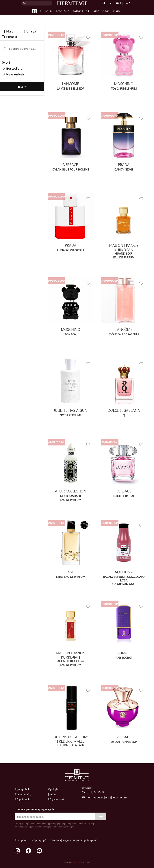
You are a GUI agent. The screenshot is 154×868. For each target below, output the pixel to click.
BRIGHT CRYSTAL (124, 496)
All (8, 63)
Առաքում (21, 840)
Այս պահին (22, 789)
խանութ (53, 794)
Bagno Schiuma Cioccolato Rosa (124, 578)
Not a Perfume (70, 415)
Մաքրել (22, 87)
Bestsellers (14, 69)
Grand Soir (124, 253)
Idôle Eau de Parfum (124, 334)
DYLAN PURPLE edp (124, 742)
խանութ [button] (46, 11)
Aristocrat (124, 658)
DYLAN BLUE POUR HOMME (71, 169)
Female (12, 37)
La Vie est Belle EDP (70, 88)
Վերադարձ (39, 840)
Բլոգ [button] (116, 11)
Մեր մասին (22, 799)
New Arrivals (15, 74)
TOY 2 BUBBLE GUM (124, 88)
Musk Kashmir (70, 496)
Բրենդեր (62, 11)
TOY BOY (71, 334)
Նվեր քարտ (81, 11)
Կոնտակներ (101, 11)
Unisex (31, 31)
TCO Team (78, 862)
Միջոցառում (56, 799)
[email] (61, 816)
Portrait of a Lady (71, 745)
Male (10, 31)
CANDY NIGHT (124, 169)
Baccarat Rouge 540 (70, 661)
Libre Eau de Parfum (71, 577)
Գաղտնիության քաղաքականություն (74, 840)
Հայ (126, 3)
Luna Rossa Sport (71, 250)
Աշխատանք (23, 794)
